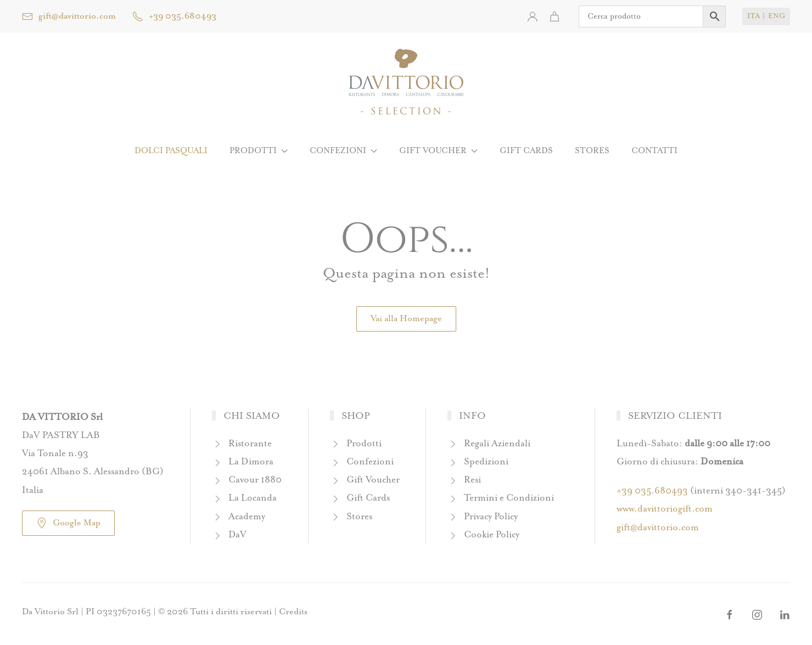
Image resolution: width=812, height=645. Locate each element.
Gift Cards (526, 151)
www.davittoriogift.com (665, 509)
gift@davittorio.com (69, 16)
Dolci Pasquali (171, 151)
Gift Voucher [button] (438, 151)
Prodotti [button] (259, 151)
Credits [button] (293, 612)
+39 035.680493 (174, 16)
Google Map (68, 523)
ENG (777, 16)
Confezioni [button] (343, 151)
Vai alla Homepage (406, 319)
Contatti (654, 151)
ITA (754, 16)
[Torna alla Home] (406, 82)
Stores (592, 151)
